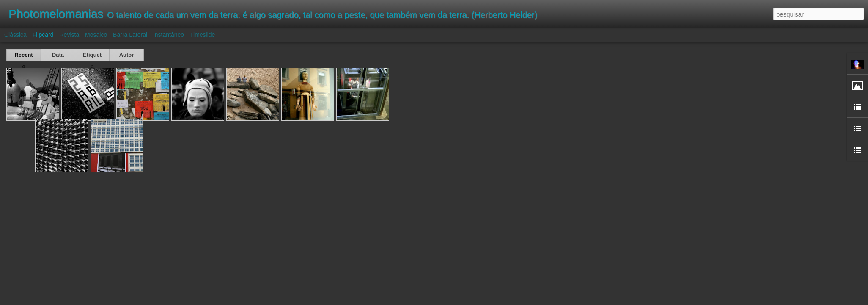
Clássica (15, 35)
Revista (69, 35)
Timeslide (202, 35)
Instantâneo (169, 35)
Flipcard (43, 35)
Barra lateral (130, 35)
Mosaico (96, 35)
